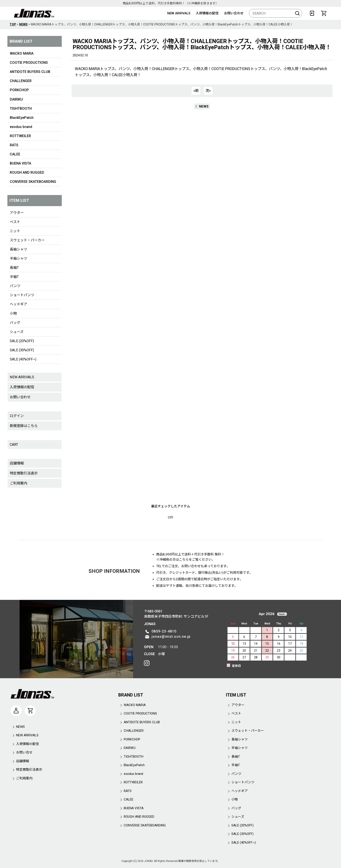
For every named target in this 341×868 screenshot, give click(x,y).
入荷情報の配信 (207, 13)
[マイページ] (16, 711)
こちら (184, 560)
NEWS (202, 106)
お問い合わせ (234, 13)
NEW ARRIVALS (179, 13)
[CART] (324, 13)
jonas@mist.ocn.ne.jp (171, 637)
